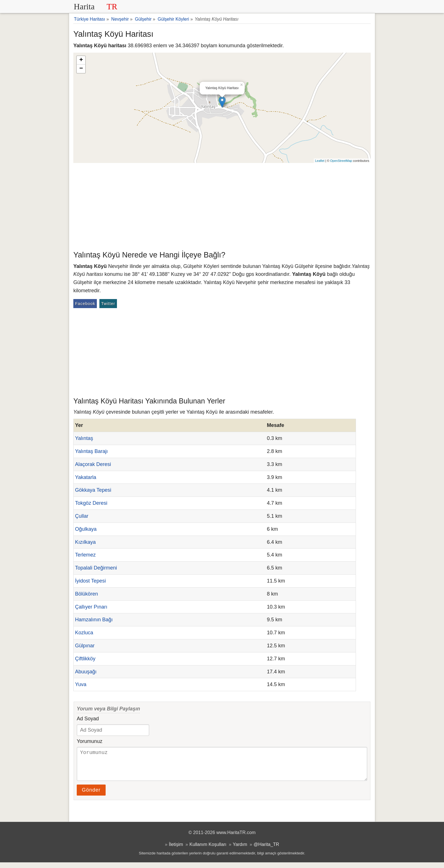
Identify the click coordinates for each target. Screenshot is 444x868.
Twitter (108, 304)
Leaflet (320, 161)
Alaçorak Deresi (93, 464)
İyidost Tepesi (90, 581)
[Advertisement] (222, 205)
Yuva (81, 684)
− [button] (81, 69)
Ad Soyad (88, 719)
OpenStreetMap (341, 161)
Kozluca (84, 633)
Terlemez (85, 555)
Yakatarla (86, 477)
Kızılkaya (85, 542)
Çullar (82, 516)
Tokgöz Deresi (91, 503)
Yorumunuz (89, 741)
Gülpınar (85, 646)
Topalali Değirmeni (96, 568)
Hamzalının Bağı (94, 620)
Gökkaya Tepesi (93, 490)
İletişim (176, 850)
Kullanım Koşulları (208, 850)
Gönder (91, 796)
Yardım (240, 850)
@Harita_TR (266, 850)
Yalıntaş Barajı (91, 451)
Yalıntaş (84, 438)
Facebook (85, 304)
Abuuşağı (86, 672)
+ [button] (81, 60)
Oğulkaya (86, 529)
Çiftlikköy (85, 659)
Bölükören (87, 594)
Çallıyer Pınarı (91, 607)
